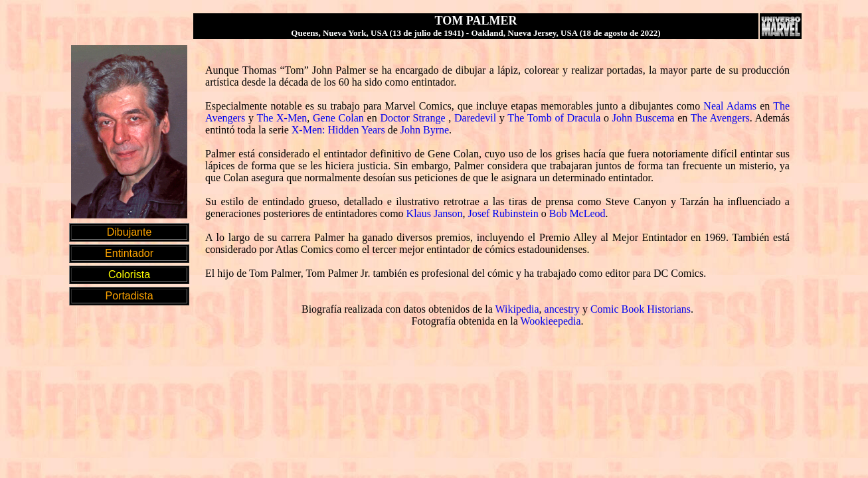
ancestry (562, 309)
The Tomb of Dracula (554, 118)
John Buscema (644, 118)
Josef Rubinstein (503, 213)
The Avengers (720, 118)
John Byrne (425, 130)
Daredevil (475, 118)
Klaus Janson (435, 213)
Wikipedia (517, 309)
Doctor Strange (412, 118)
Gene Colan (338, 118)
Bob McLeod (577, 213)
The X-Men (282, 118)
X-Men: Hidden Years (338, 130)
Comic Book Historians (641, 309)
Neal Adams (730, 106)
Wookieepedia (550, 321)
